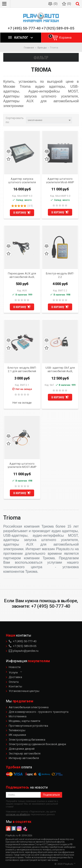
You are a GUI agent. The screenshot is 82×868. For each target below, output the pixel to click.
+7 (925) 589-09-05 (58, 28)
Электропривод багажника (27, 740)
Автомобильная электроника (29, 707)
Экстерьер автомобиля (25, 753)
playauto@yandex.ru (24, 651)
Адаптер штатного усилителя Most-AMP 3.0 (60, 180)
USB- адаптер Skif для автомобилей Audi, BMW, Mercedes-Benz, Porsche (60, 369)
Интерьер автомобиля (24, 758)
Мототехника (18, 716)
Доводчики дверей (22, 749)
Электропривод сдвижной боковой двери (37, 744)
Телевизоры (17, 730)
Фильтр (41, 57)
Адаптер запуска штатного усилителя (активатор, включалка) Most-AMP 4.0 (22, 180)
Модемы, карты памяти (24, 721)
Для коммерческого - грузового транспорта (39, 712)
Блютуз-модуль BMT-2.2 (60, 275)
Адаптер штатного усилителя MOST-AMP (22, 465)
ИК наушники (17, 735)
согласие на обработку (18, 814)
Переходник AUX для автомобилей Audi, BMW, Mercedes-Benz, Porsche (22, 275)
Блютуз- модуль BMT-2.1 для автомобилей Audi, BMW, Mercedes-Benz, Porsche (22, 369)
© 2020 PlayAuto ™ (65, 864)
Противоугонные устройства (28, 726)
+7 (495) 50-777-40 (24, 28)
